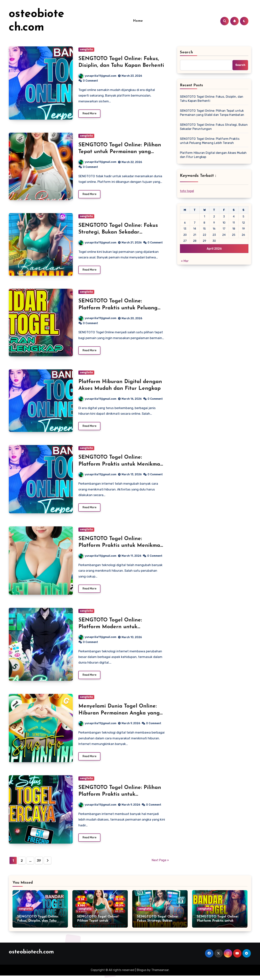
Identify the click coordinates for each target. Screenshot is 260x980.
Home (138, 21)
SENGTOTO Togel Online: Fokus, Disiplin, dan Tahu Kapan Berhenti (212, 99)
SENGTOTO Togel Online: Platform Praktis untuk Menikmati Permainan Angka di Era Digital (121, 466)
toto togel (187, 191)
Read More (89, 114)
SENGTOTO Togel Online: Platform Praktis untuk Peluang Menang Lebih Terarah (118, 309)
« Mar (185, 261)
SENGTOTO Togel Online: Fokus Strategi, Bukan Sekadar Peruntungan (118, 233)
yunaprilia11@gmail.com (97, 76)
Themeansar (160, 974)
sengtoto (86, 49)
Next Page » (160, 865)
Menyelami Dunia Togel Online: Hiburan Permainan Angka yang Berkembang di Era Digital (119, 717)
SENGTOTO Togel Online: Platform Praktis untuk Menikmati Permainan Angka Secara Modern (121, 548)
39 (39, 865)
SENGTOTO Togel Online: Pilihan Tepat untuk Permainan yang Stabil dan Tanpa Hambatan (120, 152)
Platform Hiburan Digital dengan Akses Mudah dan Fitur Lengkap (213, 155)
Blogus (142, 974)
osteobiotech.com (31, 957)
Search (186, 52)
